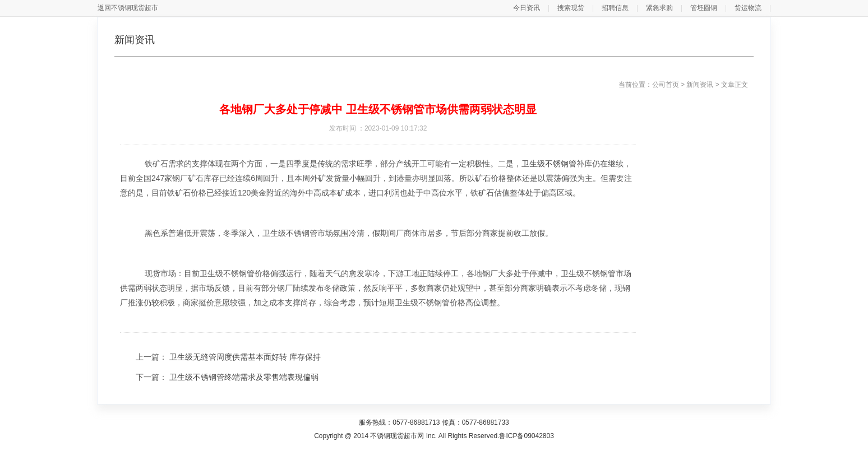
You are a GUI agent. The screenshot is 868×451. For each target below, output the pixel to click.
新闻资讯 (700, 85)
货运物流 (748, 8)
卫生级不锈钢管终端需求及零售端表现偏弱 (244, 377)
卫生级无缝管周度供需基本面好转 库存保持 (245, 357)
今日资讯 (527, 8)
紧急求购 (659, 8)
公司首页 (666, 85)
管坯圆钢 (704, 8)
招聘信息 (615, 8)
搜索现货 (571, 8)
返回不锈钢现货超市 (128, 8)
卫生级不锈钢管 (549, 164)
